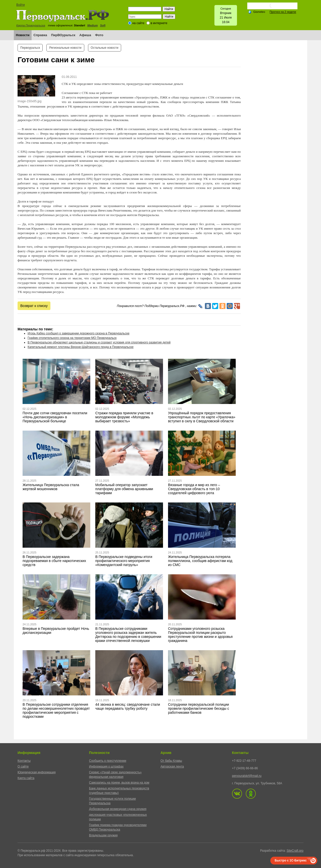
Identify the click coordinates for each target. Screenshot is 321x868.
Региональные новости (65, 48)
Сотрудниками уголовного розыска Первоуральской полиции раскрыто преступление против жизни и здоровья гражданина (200, 635)
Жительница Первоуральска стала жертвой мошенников (51, 487)
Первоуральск (30, 48)
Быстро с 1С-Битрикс (291, 860)
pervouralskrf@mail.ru (247, 776)
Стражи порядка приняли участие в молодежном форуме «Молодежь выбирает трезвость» (124, 417)
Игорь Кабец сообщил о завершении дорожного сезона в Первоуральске (78, 333)
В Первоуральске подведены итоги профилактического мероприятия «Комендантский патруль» (124, 561)
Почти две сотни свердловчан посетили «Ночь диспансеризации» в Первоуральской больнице (55, 417)
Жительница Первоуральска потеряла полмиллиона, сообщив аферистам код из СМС (200, 561)
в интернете (159, 23)
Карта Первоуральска (31, 25)
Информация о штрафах (106, 767)
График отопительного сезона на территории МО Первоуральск (72, 338)
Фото (99, 35)
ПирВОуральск (63, 35)
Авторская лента (172, 767)
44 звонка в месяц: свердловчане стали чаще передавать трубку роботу (128, 706)
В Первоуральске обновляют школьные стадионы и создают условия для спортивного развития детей (99, 342)
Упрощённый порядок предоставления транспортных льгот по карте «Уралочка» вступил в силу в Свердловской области (202, 417)
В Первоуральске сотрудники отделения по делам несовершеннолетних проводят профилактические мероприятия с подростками (56, 710)
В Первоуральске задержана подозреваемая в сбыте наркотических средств (54, 561)
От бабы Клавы (171, 761)
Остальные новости (105, 48)
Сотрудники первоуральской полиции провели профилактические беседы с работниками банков (199, 708)
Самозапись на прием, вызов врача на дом (119, 783)
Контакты (24, 761)
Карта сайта (26, 778)
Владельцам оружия (103, 835)
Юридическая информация (37, 772)
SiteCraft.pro (295, 851)
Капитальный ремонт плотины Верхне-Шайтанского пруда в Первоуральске (81, 347)
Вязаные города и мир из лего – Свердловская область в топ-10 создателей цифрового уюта (194, 489)
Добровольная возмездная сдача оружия (118, 809)
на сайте (138, 23)
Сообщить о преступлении (108, 761)
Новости (23, 35)
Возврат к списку (34, 306)
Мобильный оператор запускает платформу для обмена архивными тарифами (124, 489)
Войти (21, 5)
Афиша (85, 35)
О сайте (23, 767)
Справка (40, 35)
